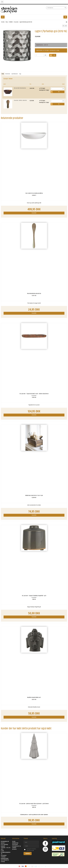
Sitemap (3, 862)
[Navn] (31, 842)
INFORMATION (15, 843)
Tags (20, 74)
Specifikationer (15, 74)
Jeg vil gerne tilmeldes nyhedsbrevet (33, 850)
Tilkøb (3, 74)
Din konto (14, 849)
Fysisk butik (15, 845)
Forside (14, 841)
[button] (63, 26)
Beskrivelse (8, 74)
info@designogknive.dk (6, 853)
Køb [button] (52, 55)
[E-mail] (31, 846)
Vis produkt (34, 213)
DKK (2, 2)
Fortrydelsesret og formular (16, 847)
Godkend (28, 854)
